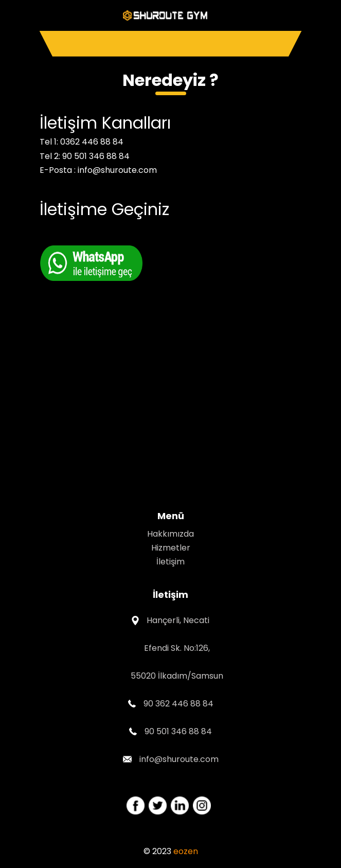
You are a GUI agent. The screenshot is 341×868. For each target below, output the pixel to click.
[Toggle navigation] (171, 44)
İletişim (170, 562)
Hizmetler (171, 548)
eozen (186, 851)
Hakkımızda (170, 534)
